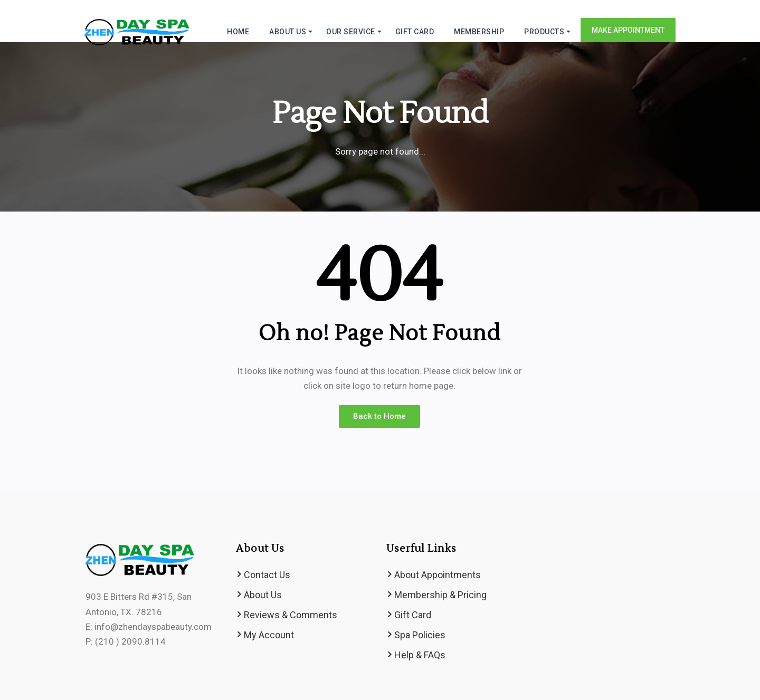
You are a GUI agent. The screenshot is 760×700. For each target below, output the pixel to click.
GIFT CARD (415, 32)
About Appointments (438, 575)
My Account (269, 635)
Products (544, 32)
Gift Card (413, 615)
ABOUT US (288, 32)
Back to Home (379, 416)
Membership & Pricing (440, 595)
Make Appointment (628, 30)
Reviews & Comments (291, 615)
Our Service (351, 32)
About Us (263, 595)
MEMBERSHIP (479, 32)
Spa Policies (420, 635)
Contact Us (267, 575)
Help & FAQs (420, 655)
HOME (238, 32)
